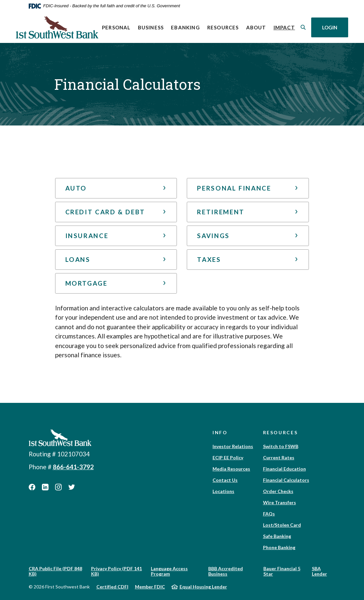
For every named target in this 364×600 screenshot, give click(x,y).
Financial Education (284, 469)
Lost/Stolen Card (282, 525)
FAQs (269, 514)
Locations (223, 491)
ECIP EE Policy (228, 458)
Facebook (32, 487)
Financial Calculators (286, 480)
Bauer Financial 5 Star (282, 571)
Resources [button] (223, 27)
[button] (116, 188)
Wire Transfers (280, 502)
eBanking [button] (185, 27)
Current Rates (279, 458)
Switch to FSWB (281, 446)
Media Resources (231, 469)
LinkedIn (45, 487)
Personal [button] (116, 27)
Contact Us (225, 480)
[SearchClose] (303, 27)
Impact (286, 27)
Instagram (58, 487)
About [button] (256, 27)
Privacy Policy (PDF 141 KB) (116, 571)
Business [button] (151, 27)
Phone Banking (279, 547)
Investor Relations (233, 446)
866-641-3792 (73, 467)
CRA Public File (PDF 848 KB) (55, 571)
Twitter (72, 487)
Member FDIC (150, 587)
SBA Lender (319, 571)
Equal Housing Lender (203, 587)
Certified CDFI (112, 587)
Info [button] (220, 432)
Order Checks (278, 491)
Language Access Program (169, 571)
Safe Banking (277, 536)
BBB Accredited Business (226, 571)
